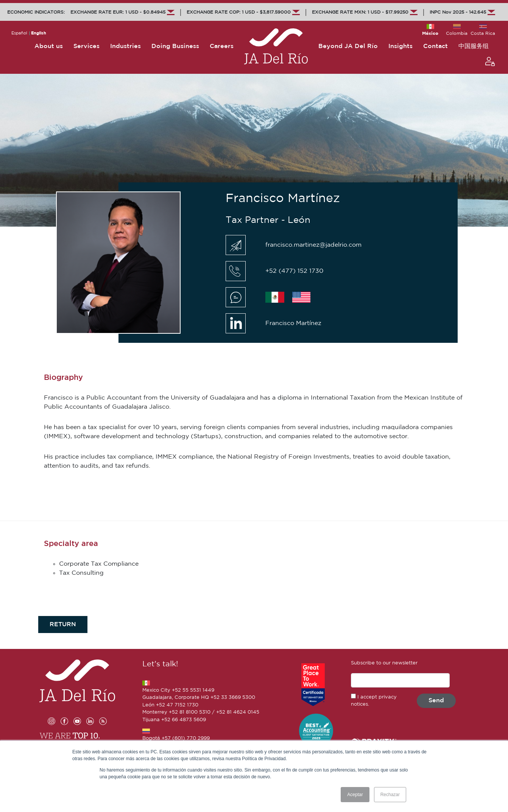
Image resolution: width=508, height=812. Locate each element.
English (39, 33)
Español (19, 33)
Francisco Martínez (293, 323)
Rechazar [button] (390, 795)
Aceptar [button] (355, 795)
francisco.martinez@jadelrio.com (313, 245)
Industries (125, 46)
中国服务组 (474, 46)
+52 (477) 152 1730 (294, 271)
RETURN (63, 625)
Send (436, 701)
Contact (436, 46)
